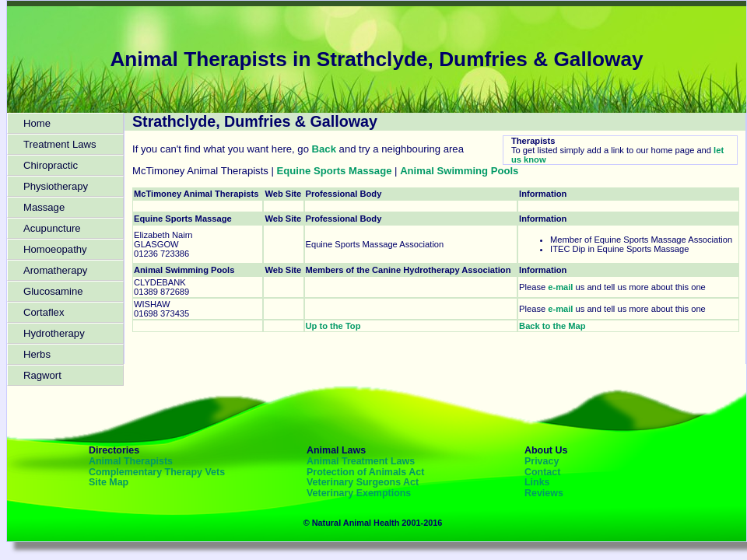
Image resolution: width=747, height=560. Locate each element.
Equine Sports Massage (335, 171)
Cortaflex (44, 312)
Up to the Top (333, 326)
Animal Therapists (131, 461)
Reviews (544, 493)
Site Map (109, 482)
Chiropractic (51, 165)
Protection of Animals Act (365, 472)
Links (537, 482)
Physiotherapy (56, 186)
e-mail (560, 287)
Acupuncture (52, 228)
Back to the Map (552, 326)
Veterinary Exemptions (359, 493)
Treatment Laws (60, 144)
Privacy (542, 461)
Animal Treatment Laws (361, 461)
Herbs (37, 354)
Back (324, 149)
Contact (542, 472)
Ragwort (42, 375)
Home (37, 123)
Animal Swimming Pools (459, 171)
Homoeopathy (55, 249)
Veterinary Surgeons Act (363, 482)
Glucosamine (53, 291)
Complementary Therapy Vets (157, 472)
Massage (44, 207)
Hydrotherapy (54, 333)
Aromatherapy (55, 270)
